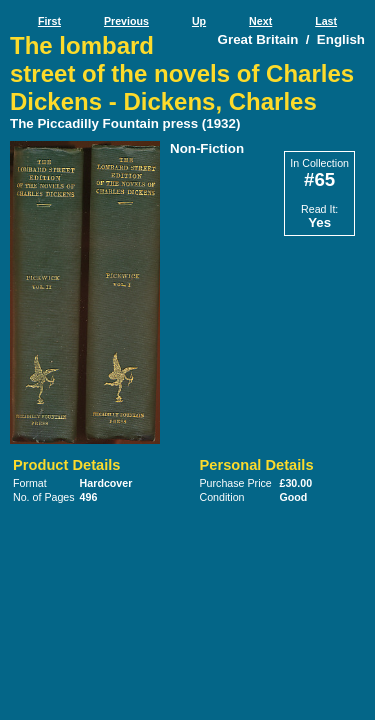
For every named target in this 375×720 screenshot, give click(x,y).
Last (326, 21)
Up (199, 21)
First (49, 21)
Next (260, 21)
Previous (126, 21)
